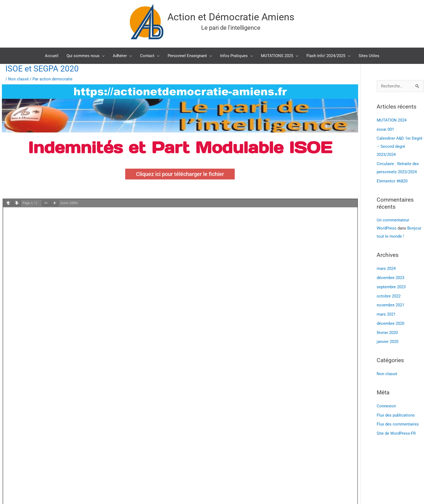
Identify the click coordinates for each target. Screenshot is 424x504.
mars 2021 (386, 314)
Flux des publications (396, 415)
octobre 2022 (389, 296)
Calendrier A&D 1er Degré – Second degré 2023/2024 (400, 146)
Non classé (18, 79)
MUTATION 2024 (392, 120)
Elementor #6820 (392, 181)
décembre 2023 (390, 278)
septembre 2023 (391, 287)
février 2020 (387, 333)
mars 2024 (386, 269)
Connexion (386, 406)
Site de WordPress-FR (396, 433)
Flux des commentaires (398, 424)
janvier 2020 (387, 342)
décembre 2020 (390, 323)
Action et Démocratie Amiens (231, 17)
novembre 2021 (390, 305)
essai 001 (385, 129)
